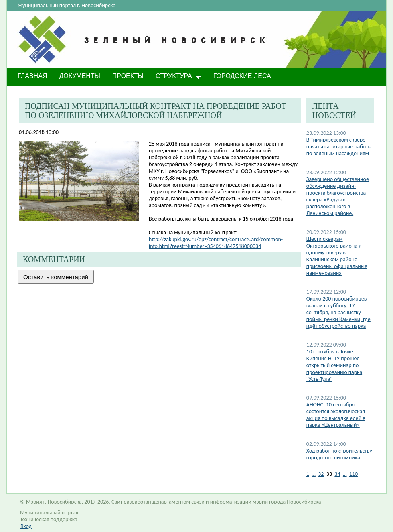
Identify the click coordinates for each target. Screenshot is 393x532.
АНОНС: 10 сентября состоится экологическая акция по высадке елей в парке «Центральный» (336, 415)
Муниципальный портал (49, 513)
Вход (26, 526)
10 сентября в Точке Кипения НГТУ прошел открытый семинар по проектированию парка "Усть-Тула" (334, 365)
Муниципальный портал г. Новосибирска (67, 5)
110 (353, 474)
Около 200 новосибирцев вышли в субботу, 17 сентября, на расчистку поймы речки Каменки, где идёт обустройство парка (338, 312)
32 (321, 474)
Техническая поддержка (49, 519)
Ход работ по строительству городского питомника (339, 454)
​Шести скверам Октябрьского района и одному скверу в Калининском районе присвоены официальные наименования (337, 256)
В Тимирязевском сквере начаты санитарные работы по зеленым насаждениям (339, 147)
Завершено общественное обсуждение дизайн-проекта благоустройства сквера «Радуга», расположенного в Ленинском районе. (338, 196)
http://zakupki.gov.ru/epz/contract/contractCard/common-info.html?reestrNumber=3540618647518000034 (216, 243)
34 (337, 474)
